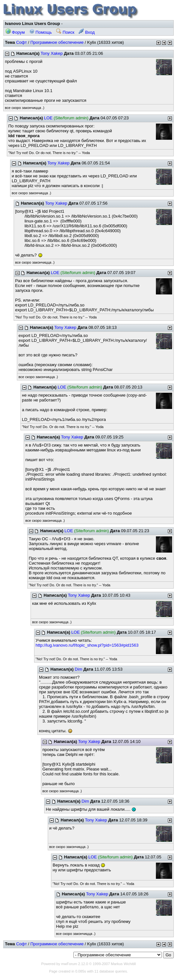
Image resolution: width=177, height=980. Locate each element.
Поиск (65, 32)
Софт (22, 42)
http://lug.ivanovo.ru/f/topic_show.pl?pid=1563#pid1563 (87, 645)
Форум (15, 32)
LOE (48, 118)
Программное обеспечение (57, 42)
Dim (78, 669)
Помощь (41, 32)
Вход (87, 32)
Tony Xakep (52, 53)
